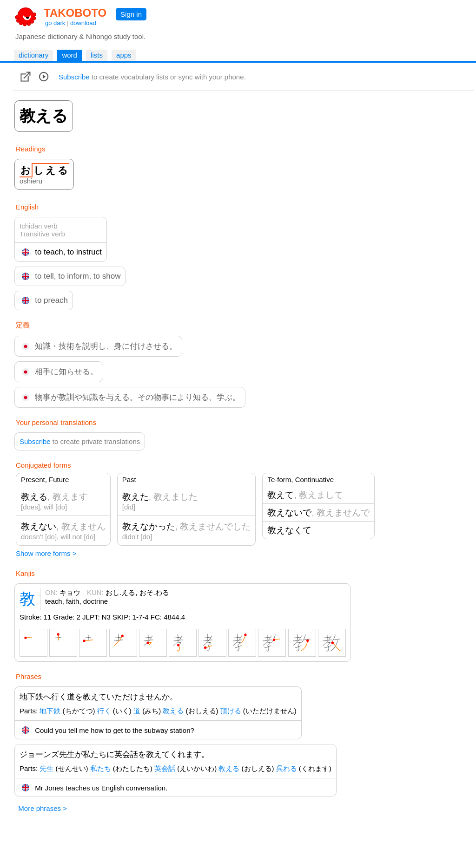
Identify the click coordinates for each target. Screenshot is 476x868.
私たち (101, 768)
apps (124, 55)
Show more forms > (46, 553)
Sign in (131, 14)
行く (104, 711)
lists (97, 55)
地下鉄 (50, 711)
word (69, 55)
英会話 (165, 768)
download (83, 23)
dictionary (33, 55)
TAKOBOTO (75, 13)
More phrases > (43, 808)
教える (173, 711)
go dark (55, 23)
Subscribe (74, 77)
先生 (46, 768)
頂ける (231, 711)
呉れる (287, 768)
